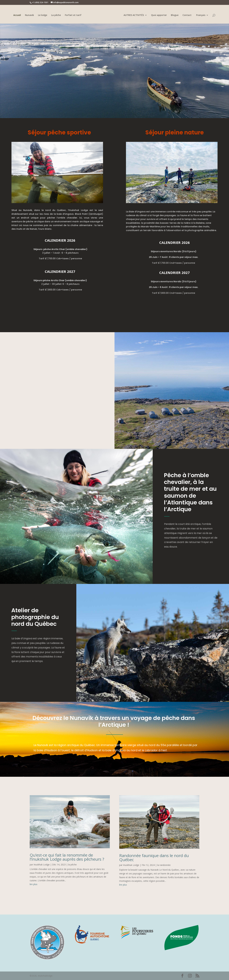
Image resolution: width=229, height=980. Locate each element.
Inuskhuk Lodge (42, 865)
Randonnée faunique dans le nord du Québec (154, 858)
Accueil (18, 15)
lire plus (34, 884)
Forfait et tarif (74, 15)
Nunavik (30, 15)
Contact (187, 15)
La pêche (56, 15)
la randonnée (164, 865)
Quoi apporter (158, 15)
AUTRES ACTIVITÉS (133, 15)
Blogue (174, 15)
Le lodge (43, 15)
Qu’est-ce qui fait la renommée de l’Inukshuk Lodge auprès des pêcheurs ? (67, 857)
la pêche (72, 865)
